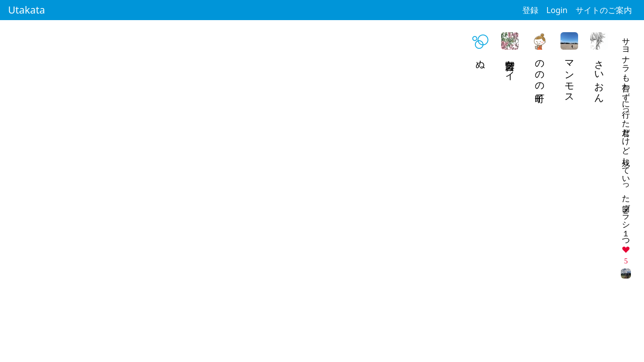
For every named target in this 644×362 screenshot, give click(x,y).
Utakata (26, 10)
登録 (530, 10)
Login (557, 10)
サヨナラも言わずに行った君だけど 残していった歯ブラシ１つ (626, 137)
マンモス (570, 76)
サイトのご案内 (604, 10)
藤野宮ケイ (510, 65)
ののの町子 (540, 70)
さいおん (599, 76)
